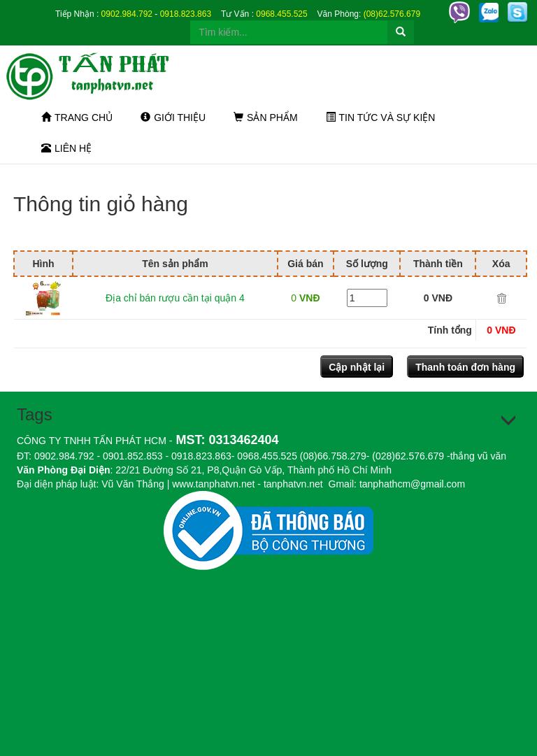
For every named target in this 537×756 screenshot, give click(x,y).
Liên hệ (66, 148)
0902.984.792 (127, 14)
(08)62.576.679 (392, 14)
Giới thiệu (173, 117)
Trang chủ (77, 117)
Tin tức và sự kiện (381, 117)
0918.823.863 (186, 14)
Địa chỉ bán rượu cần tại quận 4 (175, 298)
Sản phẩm (265, 117)
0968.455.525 (281, 14)
